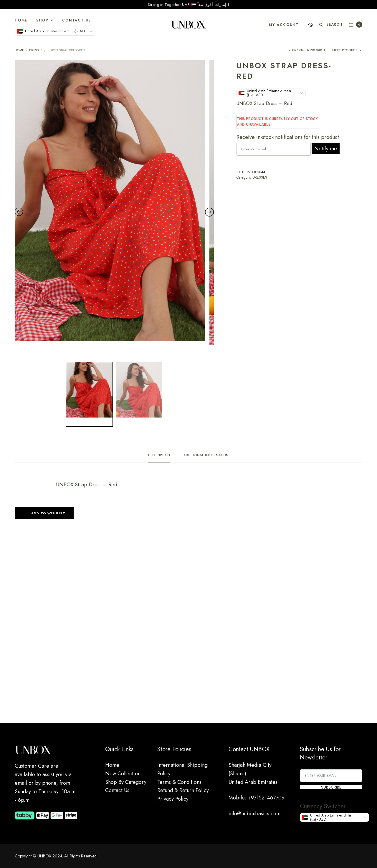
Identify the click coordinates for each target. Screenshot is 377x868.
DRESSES (36, 50)
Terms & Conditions (179, 782)
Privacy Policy (173, 799)
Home (21, 20)
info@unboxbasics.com (254, 814)
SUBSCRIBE (331, 787)
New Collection (123, 774)
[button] (44, 513)
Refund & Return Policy (183, 790)
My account (284, 25)
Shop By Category (126, 782)
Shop (42, 20)
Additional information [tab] (206, 455)
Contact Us (77, 20)
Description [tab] (159, 455)
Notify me (326, 149)
